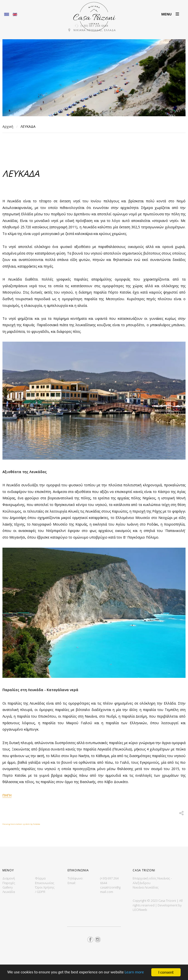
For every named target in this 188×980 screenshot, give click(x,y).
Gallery (8, 887)
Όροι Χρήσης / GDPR (45, 890)
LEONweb (140, 910)
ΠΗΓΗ (7, 795)
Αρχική (8, 126)
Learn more (135, 973)
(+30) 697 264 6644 (94, 26)
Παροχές (9, 883)
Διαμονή (9, 878)
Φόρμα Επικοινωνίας (45, 880)
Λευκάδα (9, 892)
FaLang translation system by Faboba (21, 824)
